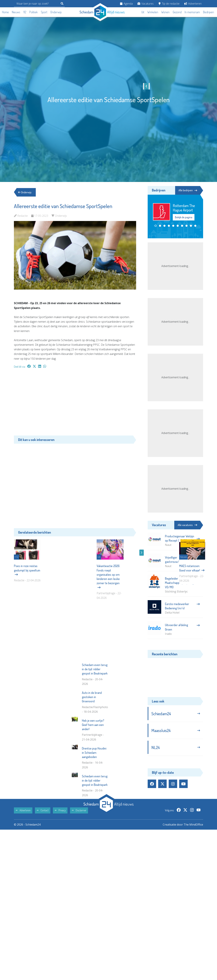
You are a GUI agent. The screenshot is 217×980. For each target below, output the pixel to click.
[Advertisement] (75, 404)
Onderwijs (56, 12)
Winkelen (153, 12)
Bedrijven (209, 12)
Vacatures (146, 4)
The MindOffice (193, 877)
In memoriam (192, 12)
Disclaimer (79, 863)
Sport (44, 12)
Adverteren (193, 4)
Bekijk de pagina (184, 217)
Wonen (165, 12)
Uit (143, 12)
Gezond (177, 12)
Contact (43, 863)
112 (25, 12)
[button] (156, 226)
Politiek (33, 12)
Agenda (126, 4)
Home (5, 12)
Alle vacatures (187, 525)
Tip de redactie (169, 4)
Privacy (60, 863)
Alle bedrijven (188, 190)
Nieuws (16, 12)
